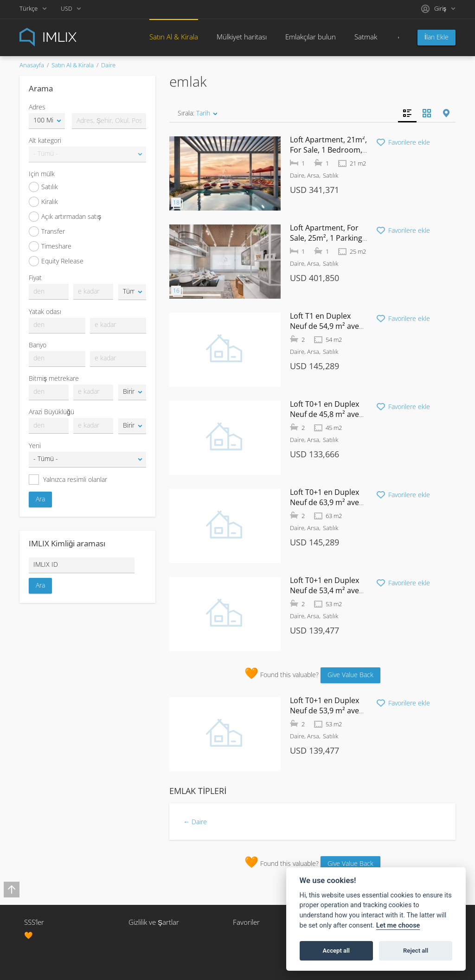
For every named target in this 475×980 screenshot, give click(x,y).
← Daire (195, 822)
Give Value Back (350, 675)
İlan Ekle (436, 37)
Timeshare (50, 246)
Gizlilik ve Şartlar (154, 922)
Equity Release (56, 261)
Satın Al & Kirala (174, 37)
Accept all (336, 951)
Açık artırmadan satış (65, 217)
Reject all (416, 951)
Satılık (43, 187)
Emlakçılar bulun (311, 37)
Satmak (366, 37)
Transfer (47, 231)
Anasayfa (32, 65)
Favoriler (246, 922)
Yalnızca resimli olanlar (68, 480)
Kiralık (43, 202)
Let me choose (398, 926)
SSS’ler (34, 922)
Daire (108, 65)
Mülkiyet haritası (242, 37)
